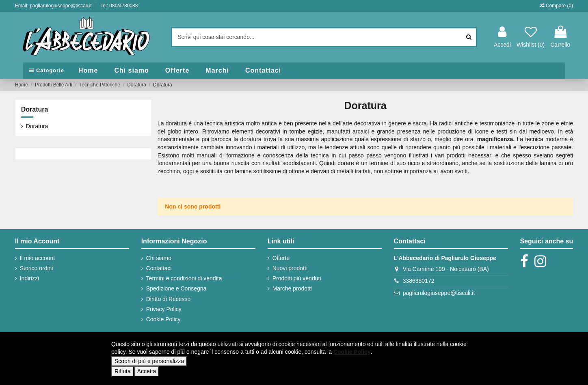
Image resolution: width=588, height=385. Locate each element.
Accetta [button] (147, 371)
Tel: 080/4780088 (119, 6)
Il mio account (37, 258)
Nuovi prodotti (290, 268)
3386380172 (419, 281)
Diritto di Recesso (169, 299)
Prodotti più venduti (297, 278)
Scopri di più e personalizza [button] (149, 361)
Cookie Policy (163, 319)
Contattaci (159, 268)
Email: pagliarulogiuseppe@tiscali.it (54, 6)
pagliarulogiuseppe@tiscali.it (439, 293)
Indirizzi (29, 278)
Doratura (35, 109)
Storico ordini (37, 268)
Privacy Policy (164, 309)
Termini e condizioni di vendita (184, 278)
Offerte (281, 258)
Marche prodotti (292, 288)
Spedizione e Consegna (176, 288)
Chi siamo (159, 258)
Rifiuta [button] (123, 371)
